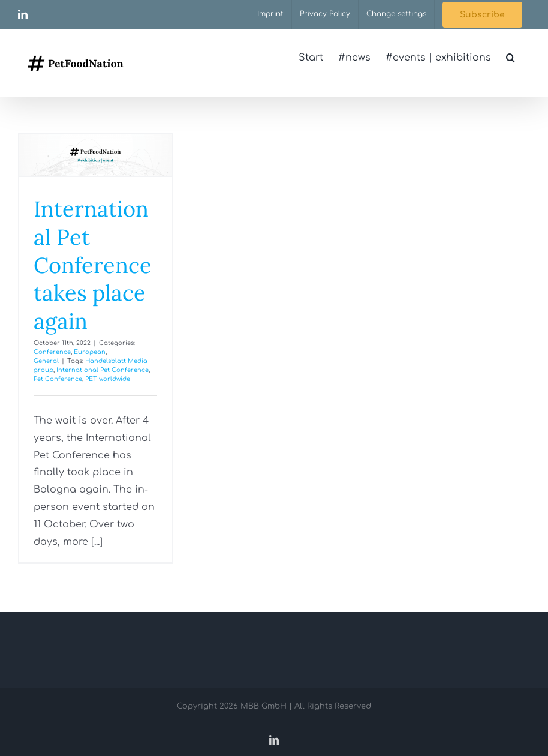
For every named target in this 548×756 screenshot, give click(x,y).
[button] (511, 58)
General (46, 361)
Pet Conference (58, 379)
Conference (52, 352)
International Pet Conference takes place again (93, 265)
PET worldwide (108, 379)
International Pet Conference (103, 370)
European (90, 352)
